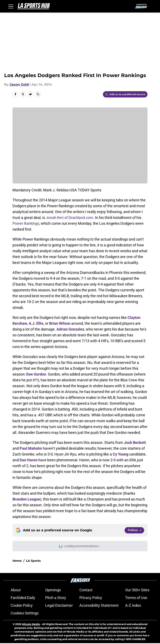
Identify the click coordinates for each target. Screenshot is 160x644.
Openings (53, 590)
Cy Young (121, 454)
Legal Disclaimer (59, 605)
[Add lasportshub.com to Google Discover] (125, 94)
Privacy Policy (91, 598)
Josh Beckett (135, 442)
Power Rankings (26, 223)
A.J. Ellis (36, 323)
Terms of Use (136, 598)
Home (17, 561)
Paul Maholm (31, 448)
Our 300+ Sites (137, 590)
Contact (86, 590)
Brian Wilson (60, 323)
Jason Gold (19, 84)
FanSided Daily (23, 598)
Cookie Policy (22, 605)
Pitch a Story (56, 598)
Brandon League (26, 499)
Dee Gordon (36, 374)
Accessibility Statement (99, 605)
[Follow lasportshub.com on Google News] (134, 530)
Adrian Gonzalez (70, 329)
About (16, 590)
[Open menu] (11, 6)
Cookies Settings (25, 613)
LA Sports (33, 561)
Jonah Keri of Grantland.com (69, 218)
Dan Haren (29, 460)
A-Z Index (133, 605)
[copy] (38, 94)
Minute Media (31, 624)
